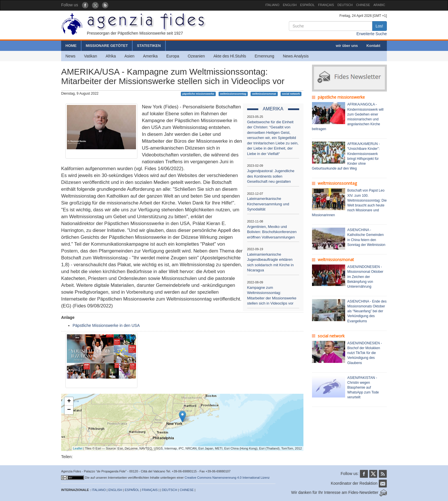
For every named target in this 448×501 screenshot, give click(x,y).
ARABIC (379, 5)
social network (291, 94)
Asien (129, 56)
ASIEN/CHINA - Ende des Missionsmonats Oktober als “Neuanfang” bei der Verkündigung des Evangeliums (367, 311)
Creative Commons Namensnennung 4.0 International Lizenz (227, 478)
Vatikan (91, 56)
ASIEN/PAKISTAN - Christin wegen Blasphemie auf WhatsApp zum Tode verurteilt (363, 388)
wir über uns (347, 46)
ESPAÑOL (307, 5)
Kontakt (373, 46)
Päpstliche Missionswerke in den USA (106, 325)
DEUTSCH (345, 5)
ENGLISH (290, 5)
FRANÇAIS (326, 5)
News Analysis (296, 56)
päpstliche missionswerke (198, 94)
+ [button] (69, 401)
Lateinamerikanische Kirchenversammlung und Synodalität (268, 204)
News (70, 56)
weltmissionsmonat (264, 94)
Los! (379, 26)
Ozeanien (196, 56)
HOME (71, 46)
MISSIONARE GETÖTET (107, 46)
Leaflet (78, 448)
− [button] (69, 410)
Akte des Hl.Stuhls (230, 56)
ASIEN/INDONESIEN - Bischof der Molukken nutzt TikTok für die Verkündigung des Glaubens (365, 353)
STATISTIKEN (149, 46)
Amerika (150, 56)
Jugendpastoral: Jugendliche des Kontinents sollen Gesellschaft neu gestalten (271, 176)
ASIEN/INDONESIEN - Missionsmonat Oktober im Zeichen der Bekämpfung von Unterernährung (365, 277)
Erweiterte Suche (372, 34)
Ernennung (264, 56)
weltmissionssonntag (233, 94)
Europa (173, 56)
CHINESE (363, 5)
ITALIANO (272, 5)
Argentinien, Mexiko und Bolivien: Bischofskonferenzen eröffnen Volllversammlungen (272, 232)
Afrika (111, 56)
